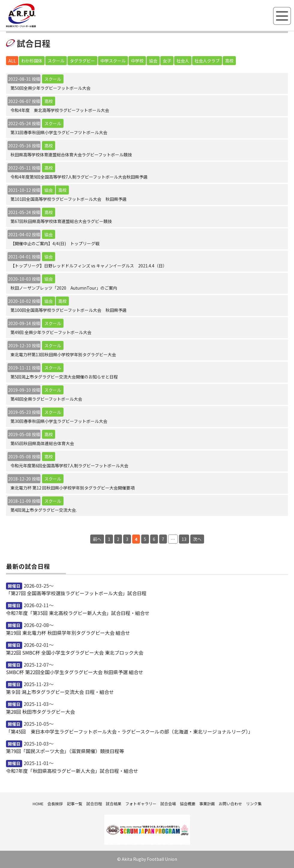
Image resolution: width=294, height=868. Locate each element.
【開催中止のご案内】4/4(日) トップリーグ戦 (55, 243)
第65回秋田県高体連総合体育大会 (42, 443)
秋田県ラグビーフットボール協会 (34, 26)
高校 (229, 61)
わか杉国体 (32, 61)
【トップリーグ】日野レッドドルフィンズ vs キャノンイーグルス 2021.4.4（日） (89, 266)
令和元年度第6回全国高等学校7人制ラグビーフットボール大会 (69, 466)
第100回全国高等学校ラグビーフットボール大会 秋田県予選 (68, 310)
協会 (153, 61)
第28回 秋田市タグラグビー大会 (40, 712)
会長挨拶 (55, 804)
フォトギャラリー (141, 804)
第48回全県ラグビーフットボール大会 (46, 399)
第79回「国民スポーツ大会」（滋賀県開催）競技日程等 (65, 751)
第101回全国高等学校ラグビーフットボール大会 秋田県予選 (68, 199)
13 (184, 539)
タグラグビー (82, 61)
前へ (97, 539)
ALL (12, 61)
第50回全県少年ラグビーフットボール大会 (50, 88)
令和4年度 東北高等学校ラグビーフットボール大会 (60, 110)
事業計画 (207, 804)
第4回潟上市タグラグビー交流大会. (44, 510)
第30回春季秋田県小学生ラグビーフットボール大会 (59, 421)
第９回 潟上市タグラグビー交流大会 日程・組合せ (60, 692)
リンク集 (254, 804)
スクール (56, 61)
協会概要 (188, 804)
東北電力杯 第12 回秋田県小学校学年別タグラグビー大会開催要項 (73, 488)
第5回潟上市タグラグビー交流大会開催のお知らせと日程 (64, 377)
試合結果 (114, 804)
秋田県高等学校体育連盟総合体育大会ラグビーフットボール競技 (71, 155)
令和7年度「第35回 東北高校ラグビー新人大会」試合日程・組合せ (78, 613)
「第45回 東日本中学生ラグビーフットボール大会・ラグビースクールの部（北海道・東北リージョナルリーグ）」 (129, 731)
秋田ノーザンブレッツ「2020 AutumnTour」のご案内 (64, 288)
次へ (197, 539)
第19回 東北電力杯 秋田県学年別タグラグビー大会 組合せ (68, 633)
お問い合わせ (230, 804)
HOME (38, 804)
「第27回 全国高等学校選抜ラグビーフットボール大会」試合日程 (76, 593)
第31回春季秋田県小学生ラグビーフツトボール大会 (59, 132)
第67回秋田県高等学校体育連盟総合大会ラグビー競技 (61, 221)
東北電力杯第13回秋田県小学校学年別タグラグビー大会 (63, 354)
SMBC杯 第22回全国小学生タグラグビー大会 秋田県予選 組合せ (75, 672)
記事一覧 (75, 804)
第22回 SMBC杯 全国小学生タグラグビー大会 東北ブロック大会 (75, 653)
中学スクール (113, 61)
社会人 (183, 61)
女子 (167, 61)
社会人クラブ (207, 61)
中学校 (137, 61)
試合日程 (94, 804)
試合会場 (168, 804)
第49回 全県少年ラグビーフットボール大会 (51, 332)
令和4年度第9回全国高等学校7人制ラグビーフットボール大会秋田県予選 (79, 177)
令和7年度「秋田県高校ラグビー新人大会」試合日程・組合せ (72, 771)
